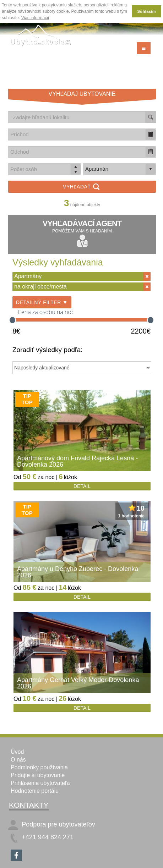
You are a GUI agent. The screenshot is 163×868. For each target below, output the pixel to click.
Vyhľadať (82, 187)
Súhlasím (147, 11)
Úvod (17, 752)
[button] (151, 134)
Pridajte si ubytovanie (38, 775)
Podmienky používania (39, 767)
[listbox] (119, 169)
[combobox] (77, 134)
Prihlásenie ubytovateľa (40, 783)
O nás (18, 760)
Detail (82, 486)
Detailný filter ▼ (42, 302)
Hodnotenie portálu (35, 791)
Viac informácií (35, 18)
